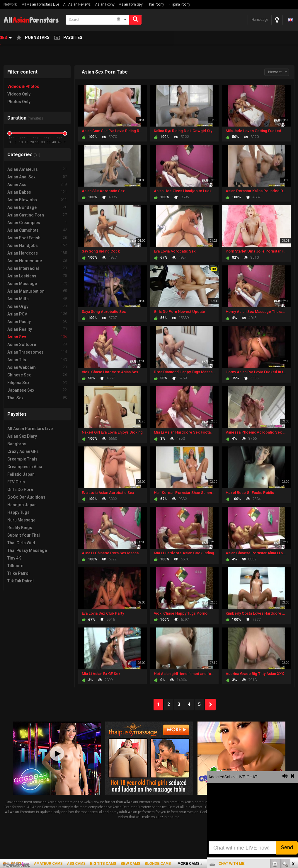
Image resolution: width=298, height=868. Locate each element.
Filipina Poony (179, 4)
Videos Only (19, 94)
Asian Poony (105, 4)
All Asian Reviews (77, 4)
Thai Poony (156, 4)
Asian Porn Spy (131, 4)
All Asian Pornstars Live (40, 4)
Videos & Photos (23, 86)
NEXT (210, 705)
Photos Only (19, 102)
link (293, 776)
